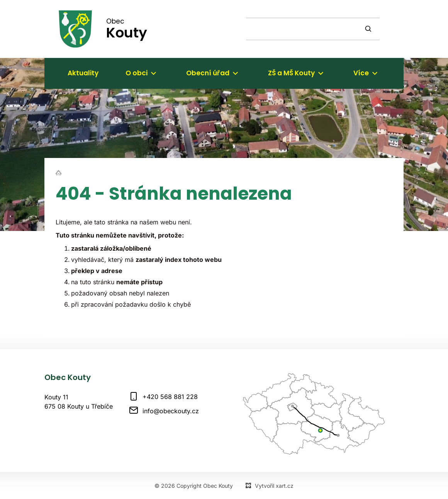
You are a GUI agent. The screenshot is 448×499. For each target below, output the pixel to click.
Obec (127, 29)
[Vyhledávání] (369, 29)
